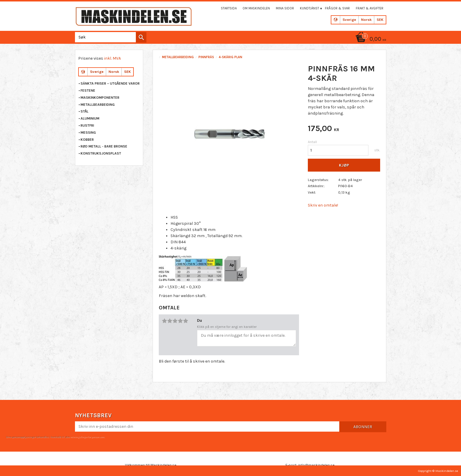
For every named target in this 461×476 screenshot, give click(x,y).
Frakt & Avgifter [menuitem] (370, 8)
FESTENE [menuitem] (88, 90)
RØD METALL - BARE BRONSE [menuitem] (104, 146)
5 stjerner (186, 321)
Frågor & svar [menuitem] (337, 8)
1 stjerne (164, 321)
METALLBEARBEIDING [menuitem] (98, 105)
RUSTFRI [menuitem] (87, 125)
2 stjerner (170, 321)
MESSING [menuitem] (88, 133)
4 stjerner (180, 321)
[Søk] (141, 37)
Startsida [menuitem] (229, 8)
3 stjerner (175, 321)
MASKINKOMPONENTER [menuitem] (100, 98)
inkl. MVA (112, 58)
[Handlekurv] (370, 40)
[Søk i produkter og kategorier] (110, 37)
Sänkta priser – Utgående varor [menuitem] (110, 83)
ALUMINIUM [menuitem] (90, 118)
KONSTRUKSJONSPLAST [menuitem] (101, 153)
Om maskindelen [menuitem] (256, 8)
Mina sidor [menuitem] (285, 8)
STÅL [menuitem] (85, 111)
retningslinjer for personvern (87, 437)
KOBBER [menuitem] (87, 140)
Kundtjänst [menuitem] (309, 8)
